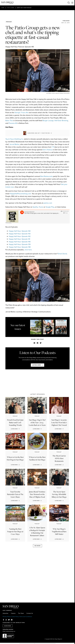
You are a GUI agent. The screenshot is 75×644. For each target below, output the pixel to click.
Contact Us (30, 613)
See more (37, 546)
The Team (21, 613)
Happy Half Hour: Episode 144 (20, 231)
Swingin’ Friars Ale (21, 113)
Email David (62, 254)
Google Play (50, 207)
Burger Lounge (48, 121)
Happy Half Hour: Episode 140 (20, 242)
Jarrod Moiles (14, 144)
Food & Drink (11, 8)
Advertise (5, 613)
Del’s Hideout (48, 150)
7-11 (53, 147)
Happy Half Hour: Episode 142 (20, 236)
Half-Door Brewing (61, 121)
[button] (34, 343)
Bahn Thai (9, 121)
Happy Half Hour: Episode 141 (19, 239)
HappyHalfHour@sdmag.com (20, 194)
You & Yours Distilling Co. (15, 139)
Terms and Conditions (26, 617)
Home (3, 8)
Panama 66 (13, 123)
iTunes (41, 207)
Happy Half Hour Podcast (24, 8)
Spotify (35, 207)
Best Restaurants (47, 176)
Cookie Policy (15, 617)
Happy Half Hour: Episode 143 (20, 234)
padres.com (48, 203)
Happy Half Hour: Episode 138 (20, 247)
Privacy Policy (7, 617)
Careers (13, 613)
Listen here (37, 365)
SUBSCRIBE (8, 626)
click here (28, 250)
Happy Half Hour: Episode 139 (20, 244)
